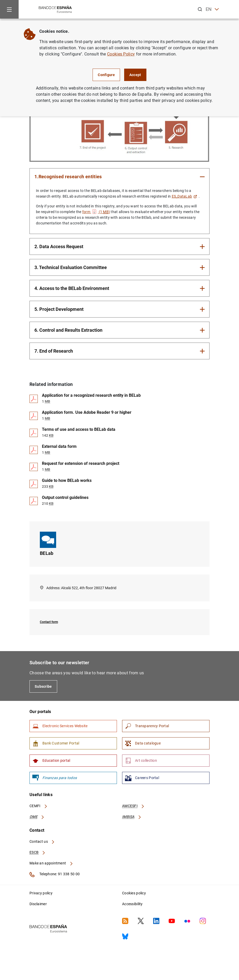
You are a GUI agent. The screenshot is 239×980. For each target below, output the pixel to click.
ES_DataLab (185, 196)
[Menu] (9, 9)
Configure (106, 75)
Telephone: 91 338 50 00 (55, 874)
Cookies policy (134, 893)
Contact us (42, 841)
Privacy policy (41, 893)
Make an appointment (51, 863)
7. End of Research (54, 351)
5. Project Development (59, 309)
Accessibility (132, 904)
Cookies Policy (121, 54)
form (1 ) (96, 212)
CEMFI (39, 806)
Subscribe (43, 686)
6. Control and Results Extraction (68, 330)
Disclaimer (38, 904)
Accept (135, 75)
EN (212, 9)
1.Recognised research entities (68, 177)
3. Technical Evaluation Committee (71, 267)
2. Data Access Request (59, 246)
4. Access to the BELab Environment (72, 288)
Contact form (49, 622)
